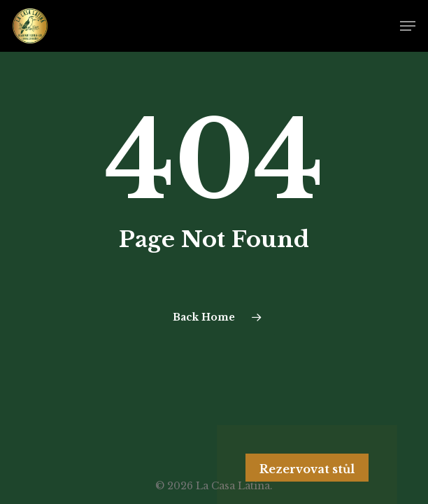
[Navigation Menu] (408, 26)
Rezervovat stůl (307, 469)
